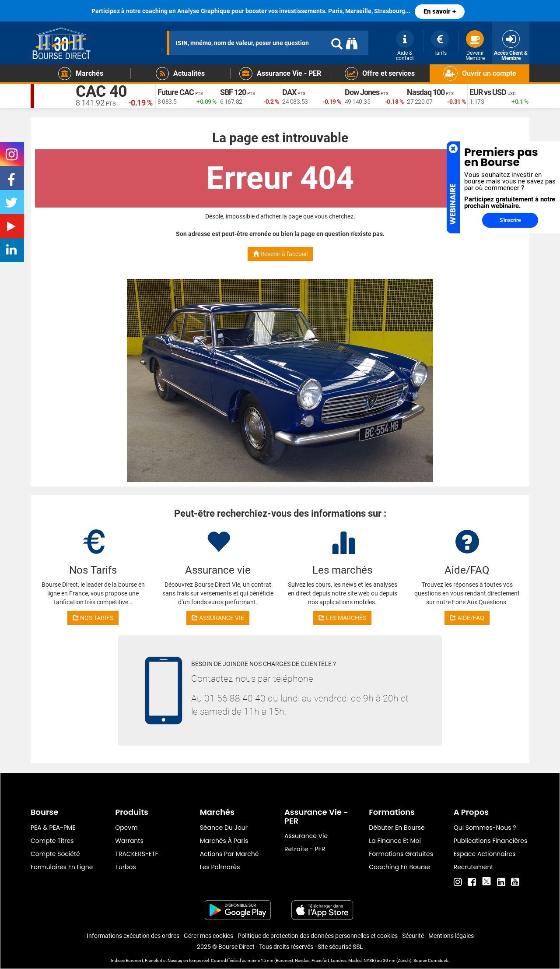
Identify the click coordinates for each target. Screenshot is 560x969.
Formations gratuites (401, 854)
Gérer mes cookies (208, 936)
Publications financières (491, 841)
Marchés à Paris (224, 841)
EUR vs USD (488, 92)
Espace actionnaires (485, 854)
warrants (129, 841)
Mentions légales (451, 936)
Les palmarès (220, 867)
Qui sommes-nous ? (485, 828)
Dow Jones (362, 92)
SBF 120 (233, 92)
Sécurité (413, 936)
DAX (289, 92)
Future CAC (176, 92)
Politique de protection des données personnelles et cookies (318, 936)
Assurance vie (306, 836)
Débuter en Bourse (397, 828)
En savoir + (440, 11)
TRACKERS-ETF (136, 854)
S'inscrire (510, 220)
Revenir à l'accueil (280, 254)
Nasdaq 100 (426, 92)
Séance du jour (224, 828)
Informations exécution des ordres (133, 936)
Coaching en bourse (399, 867)
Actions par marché (229, 854)
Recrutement (474, 867)
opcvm (126, 828)
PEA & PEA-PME (53, 828)
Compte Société (55, 854)
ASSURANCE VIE (218, 618)
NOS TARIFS (93, 618)
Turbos (126, 867)
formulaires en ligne (62, 867)
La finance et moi (395, 841)
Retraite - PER (305, 849)
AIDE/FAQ (467, 618)
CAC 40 (101, 92)
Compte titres (52, 841)
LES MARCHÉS (342, 618)
